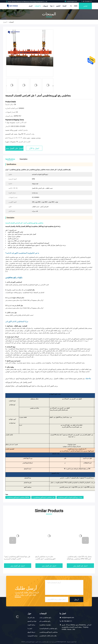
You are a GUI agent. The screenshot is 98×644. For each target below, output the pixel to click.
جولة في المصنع (32, 621)
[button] (53, 86)
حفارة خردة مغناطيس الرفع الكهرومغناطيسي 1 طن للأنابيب (45, 558)
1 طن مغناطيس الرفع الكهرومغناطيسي (43, 497)
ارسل (76, 599)
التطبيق (58, 6)
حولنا (52, 6)
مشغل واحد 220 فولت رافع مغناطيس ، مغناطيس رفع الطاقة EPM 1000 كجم (79, 558)
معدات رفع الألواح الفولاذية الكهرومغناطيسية (70, 497)
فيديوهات (45, 6)
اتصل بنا (30, 628)
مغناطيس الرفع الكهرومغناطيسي (49, 632)
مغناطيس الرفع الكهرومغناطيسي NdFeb (18, 497)
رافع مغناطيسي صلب (45, 618)
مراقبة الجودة (31, 625)
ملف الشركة (31, 618)
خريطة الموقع (31, 632)
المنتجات (38, 6)
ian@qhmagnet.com (71, 1)
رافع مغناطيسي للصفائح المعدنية (48, 628)
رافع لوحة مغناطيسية (45, 625)
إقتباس (85, 6)
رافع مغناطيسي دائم (45, 621)
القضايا (64, 6)
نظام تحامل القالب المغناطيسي (48, 636)
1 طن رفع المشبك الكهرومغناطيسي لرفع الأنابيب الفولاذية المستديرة (17, 558)
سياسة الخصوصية (33, 636)
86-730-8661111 (86, 1)
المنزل (31, 6)
